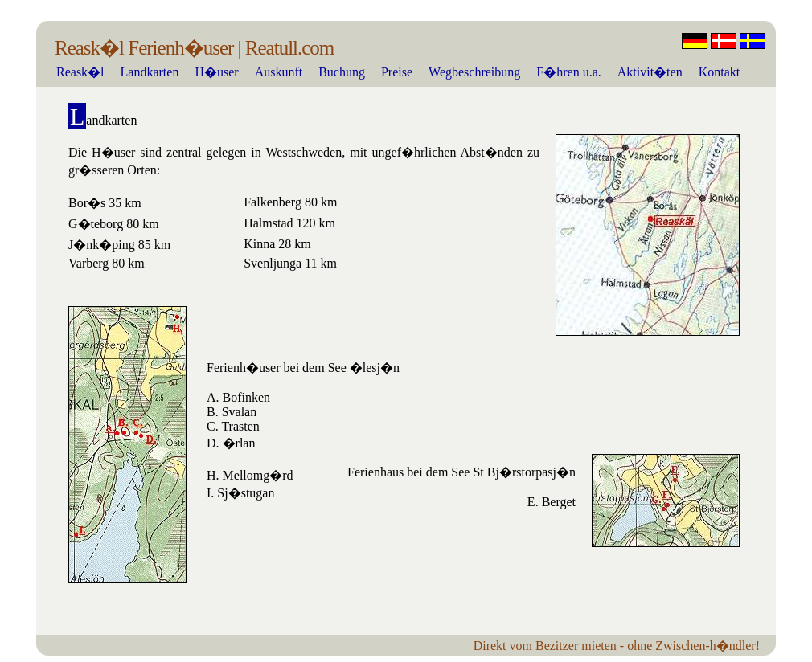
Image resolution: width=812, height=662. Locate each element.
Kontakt (720, 72)
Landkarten (150, 72)
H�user (216, 72)
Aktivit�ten (650, 72)
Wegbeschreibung (474, 72)
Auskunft (279, 72)
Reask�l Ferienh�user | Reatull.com (194, 48)
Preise (397, 72)
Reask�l (80, 72)
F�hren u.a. (568, 72)
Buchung (342, 72)
